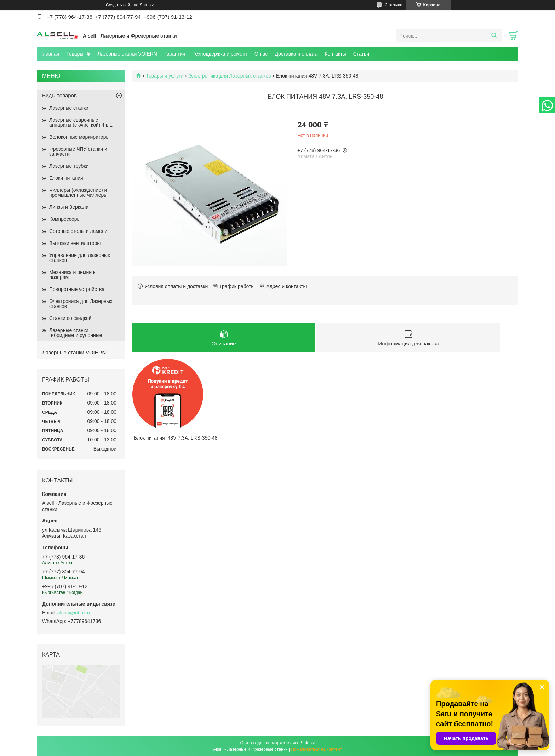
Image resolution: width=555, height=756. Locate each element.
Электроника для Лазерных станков (230, 76)
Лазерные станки (69, 108)
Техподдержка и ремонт (220, 54)
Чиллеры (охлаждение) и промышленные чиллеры (78, 193)
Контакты (335, 54)
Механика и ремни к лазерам (72, 275)
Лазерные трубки (69, 166)
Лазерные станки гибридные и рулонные (76, 333)
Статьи (361, 54)
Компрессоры (65, 219)
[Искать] (494, 36)
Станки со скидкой (70, 318)
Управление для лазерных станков (80, 258)
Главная (50, 54)
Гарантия (175, 54)
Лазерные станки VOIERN (127, 54)
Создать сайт (119, 5)
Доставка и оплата (296, 54)
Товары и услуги (165, 76)
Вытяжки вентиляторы (75, 243)
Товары (75, 54)
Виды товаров (59, 95)
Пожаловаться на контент (316, 749)
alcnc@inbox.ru (75, 613)
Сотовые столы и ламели (78, 231)
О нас (261, 54)
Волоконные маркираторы (79, 137)
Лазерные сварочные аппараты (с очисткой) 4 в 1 (81, 122)
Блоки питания (66, 178)
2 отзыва (394, 5)
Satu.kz (308, 743)
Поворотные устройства (77, 289)
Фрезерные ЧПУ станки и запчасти (78, 151)
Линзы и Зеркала (69, 207)
